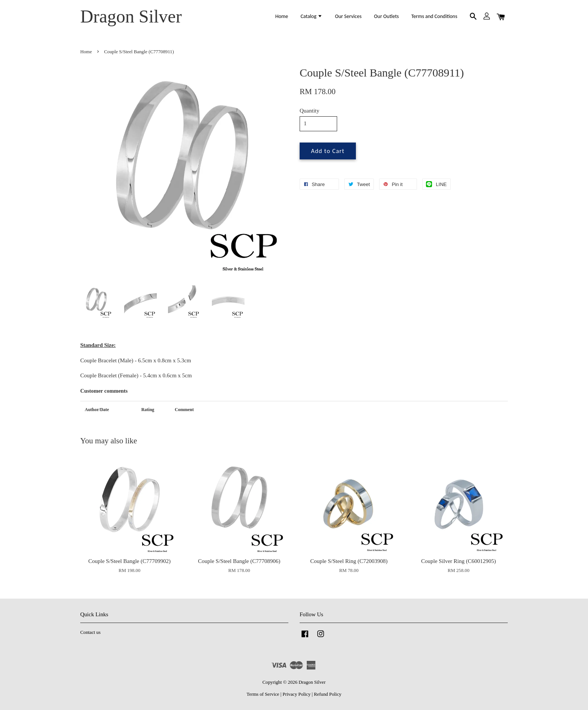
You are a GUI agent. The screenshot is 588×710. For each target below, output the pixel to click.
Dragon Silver (131, 16)
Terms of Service (263, 694)
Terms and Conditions (434, 16)
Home (282, 16)
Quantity (310, 111)
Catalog (311, 16)
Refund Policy (328, 694)
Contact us (90, 632)
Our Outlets (386, 16)
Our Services (348, 16)
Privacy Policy (296, 694)
